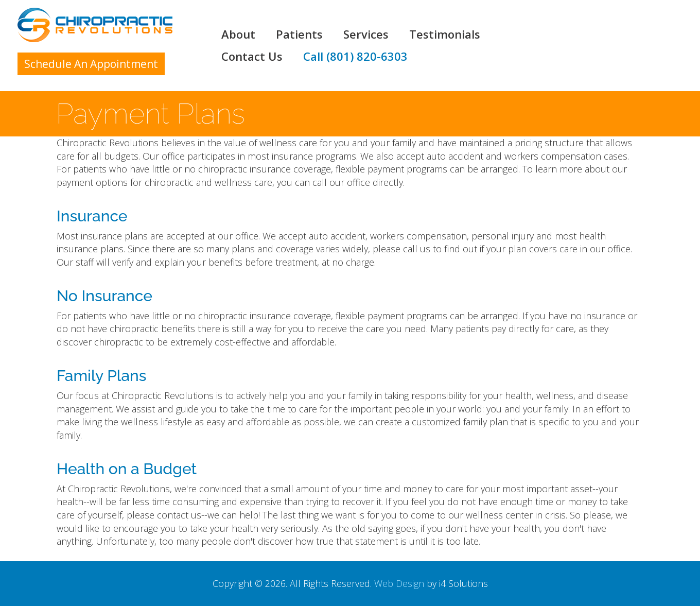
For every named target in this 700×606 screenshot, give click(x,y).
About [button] (238, 34)
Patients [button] (299, 34)
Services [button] (366, 34)
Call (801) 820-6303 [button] (355, 57)
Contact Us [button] (252, 57)
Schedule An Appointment (91, 64)
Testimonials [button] (445, 34)
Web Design (399, 583)
